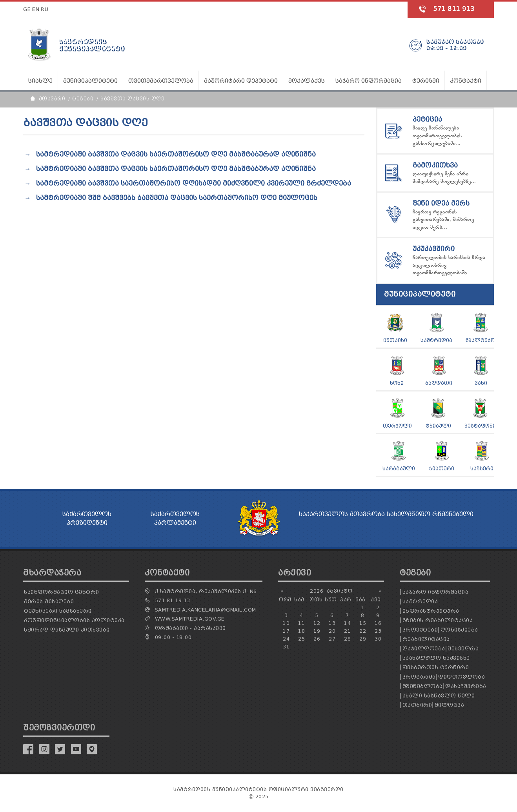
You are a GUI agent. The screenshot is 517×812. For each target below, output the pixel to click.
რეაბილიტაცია (426, 639)
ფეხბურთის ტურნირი (436, 667)
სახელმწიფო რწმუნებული (430, 514)
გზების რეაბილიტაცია (438, 620)
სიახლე (40, 81)
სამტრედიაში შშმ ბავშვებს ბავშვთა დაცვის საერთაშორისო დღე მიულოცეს (177, 198)
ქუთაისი (395, 340)
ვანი (481, 383)
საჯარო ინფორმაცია (436, 592)
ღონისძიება (459, 630)
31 (286, 647)
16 (378, 623)
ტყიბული (438, 426)
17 (286, 631)
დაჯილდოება (424, 649)
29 (363, 639)
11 (301, 623)
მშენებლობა (423, 686)
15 (363, 623)
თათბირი (417, 705)
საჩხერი (482, 469)
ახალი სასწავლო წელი (439, 696)
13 (332, 623)
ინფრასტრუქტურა (431, 611)
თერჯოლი (397, 426)
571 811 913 (454, 9)
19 (317, 631)
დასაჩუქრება (466, 686)
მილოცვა (450, 705)
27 (332, 639)
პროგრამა (419, 677)
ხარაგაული (399, 469)
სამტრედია (436, 340)
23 (378, 631)
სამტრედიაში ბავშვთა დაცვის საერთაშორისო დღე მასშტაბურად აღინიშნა (176, 154)
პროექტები (420, 630)
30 (378, 639)
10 (286, 623)
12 (317, 623)
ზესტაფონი (480, 426)
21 (347, 631)
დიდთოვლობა (461, 677)
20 (332, 631)
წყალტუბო (480, 340)
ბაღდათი (439, 383)
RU (45, 9)
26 (317, 639)
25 (301, 639)
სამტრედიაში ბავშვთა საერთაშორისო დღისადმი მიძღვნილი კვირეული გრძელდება (194, 183)
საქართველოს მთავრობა (342, 514)
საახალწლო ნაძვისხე (436, 658)
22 (363, 631)
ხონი (397, 383)
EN (36, 9)
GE (27, 9)
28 (347, 639)
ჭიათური (442, 469)
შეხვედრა (463, 649)
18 (301, 631)
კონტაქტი (466, 81)
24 (286, 639)
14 (347, 623)
